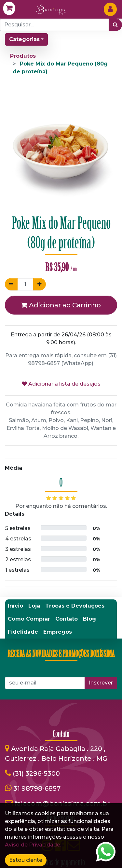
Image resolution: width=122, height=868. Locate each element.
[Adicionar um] (40, 284)
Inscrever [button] (101, 683)
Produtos (23, 56)
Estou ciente (26, 860)
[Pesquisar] (115, 25)
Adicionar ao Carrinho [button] (61, 305)
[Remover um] (11, 284)
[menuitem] (15, 606)
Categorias (24, 39)
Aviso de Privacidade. (33, 845)
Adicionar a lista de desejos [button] (61, 384)
